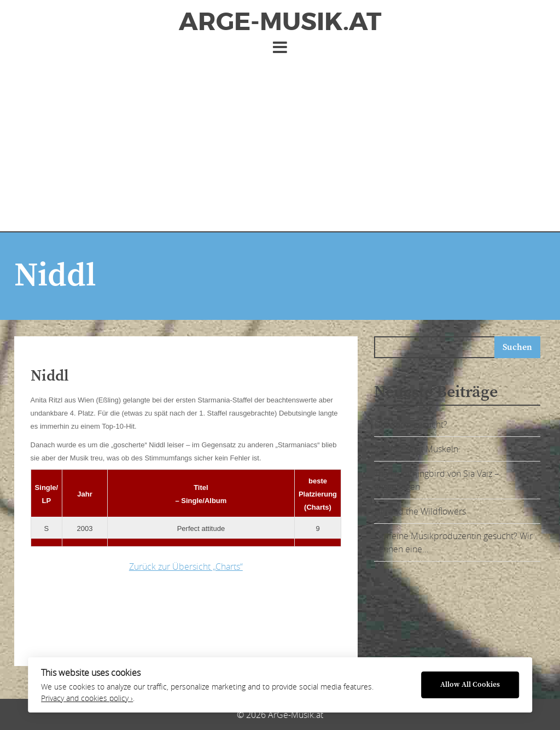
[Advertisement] (280, 138)
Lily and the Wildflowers (420, 511)
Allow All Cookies (470, 685)
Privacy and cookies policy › (87, 698)
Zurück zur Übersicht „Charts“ (186, 567)
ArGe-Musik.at (280, 22)
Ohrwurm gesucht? (411, 424)
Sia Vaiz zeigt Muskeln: (417, 449)
